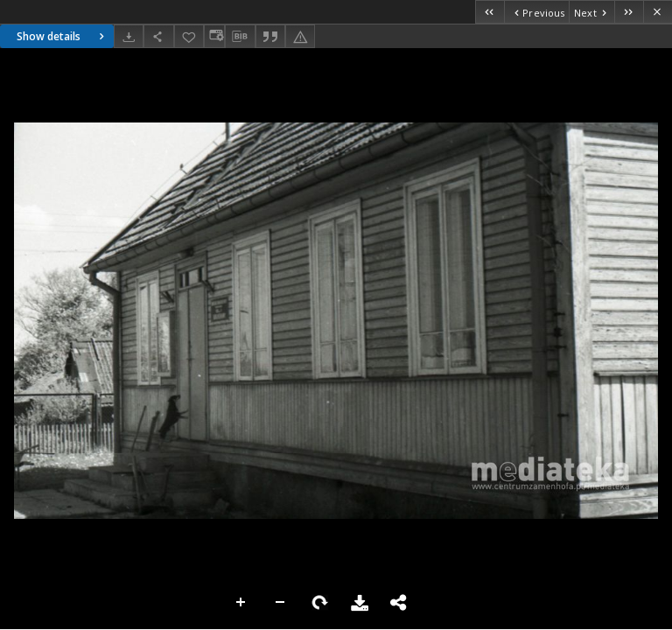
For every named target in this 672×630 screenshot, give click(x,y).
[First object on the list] (490, 12)
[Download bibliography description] (240, 37)
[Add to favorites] (189, 36)
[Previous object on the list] (536, 12)
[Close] (658, 12)
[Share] (158, 36)
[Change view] (214, 36)
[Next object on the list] (591, 12)
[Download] (129, 36)
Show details (63, 36)
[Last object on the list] (629, 12)
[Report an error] (300, 36)
